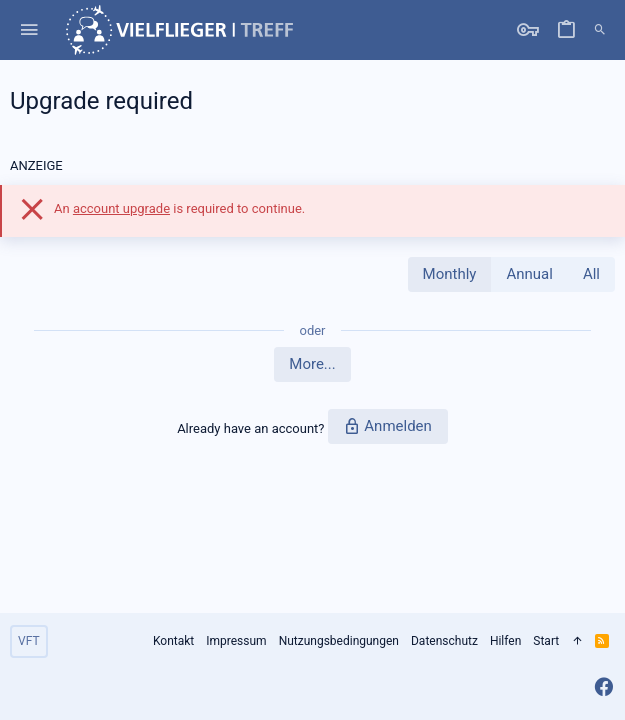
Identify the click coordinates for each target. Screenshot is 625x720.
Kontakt (173, 641)
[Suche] (600, 30)
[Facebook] (604, 687)
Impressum (236, 641)
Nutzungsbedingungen (339, 641)
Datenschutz (444, 641)
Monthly (450, 274)
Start (546, 641)
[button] (29, 30)
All (591, 274)
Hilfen (505, 641)
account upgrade (121, 208)
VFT (29, 641)
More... (312, 364)
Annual (529, 274)
